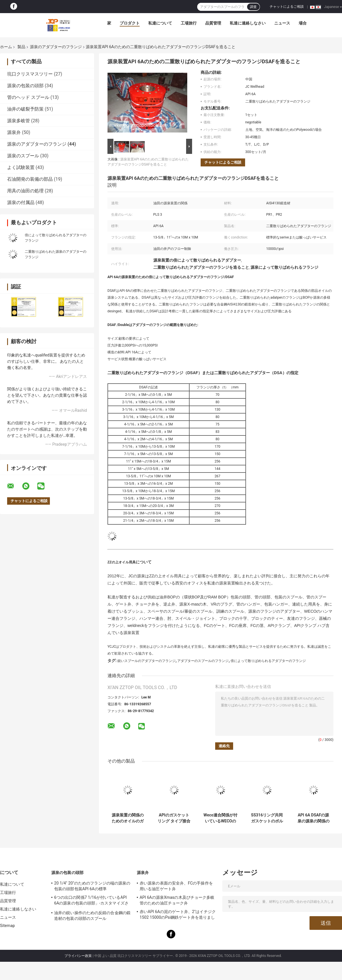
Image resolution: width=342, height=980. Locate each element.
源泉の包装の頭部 (25, 86)
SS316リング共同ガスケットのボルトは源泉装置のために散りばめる (267, 818)
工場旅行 (189, 23)
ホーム (6, 47)
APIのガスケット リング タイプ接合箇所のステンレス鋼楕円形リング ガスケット (174, 818)
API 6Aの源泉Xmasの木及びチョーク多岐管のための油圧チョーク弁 (177, 900)
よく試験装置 (21, 167)
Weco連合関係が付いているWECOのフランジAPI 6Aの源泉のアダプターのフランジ (220, 818)
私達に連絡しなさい (248, 23)
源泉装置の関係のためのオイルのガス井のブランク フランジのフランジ (128, 818)
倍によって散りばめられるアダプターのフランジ (268, 661)
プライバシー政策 (78, 956)
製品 (21, 47)
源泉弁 (14, 132)
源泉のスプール (23, 156)
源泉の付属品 (21, 202)
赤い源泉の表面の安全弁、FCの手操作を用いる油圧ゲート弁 (176, 886)
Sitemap (7, 926)
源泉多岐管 (19, 121)
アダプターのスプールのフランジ (203, 661)
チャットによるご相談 (287, 7)
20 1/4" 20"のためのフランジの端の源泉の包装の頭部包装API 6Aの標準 (92, 886)
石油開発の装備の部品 (30, 179)
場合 (303, 23)
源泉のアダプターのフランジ (56, 47)
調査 (253, 7)
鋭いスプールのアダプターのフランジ (146, 661)
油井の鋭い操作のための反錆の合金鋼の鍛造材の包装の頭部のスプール (92, 916)
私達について (160, 23)
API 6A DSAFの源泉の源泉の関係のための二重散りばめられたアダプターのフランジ (313, 818)
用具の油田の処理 (25, 191)
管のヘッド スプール (28, 97)
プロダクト (130, 23)
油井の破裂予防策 (25, 109)
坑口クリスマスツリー (30, 74)
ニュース (282, 23)
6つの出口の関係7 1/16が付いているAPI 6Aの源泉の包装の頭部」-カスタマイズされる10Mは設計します (91, 901)
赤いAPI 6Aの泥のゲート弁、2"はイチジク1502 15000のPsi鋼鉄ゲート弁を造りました (178, 915)
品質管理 (213, 23)
